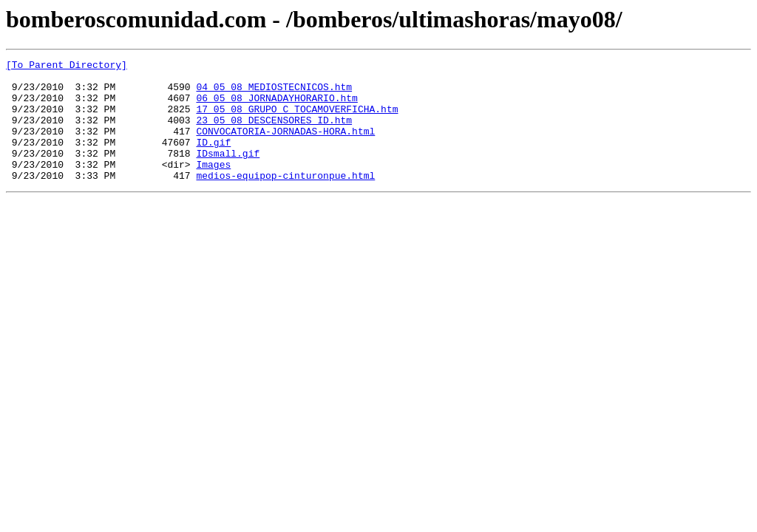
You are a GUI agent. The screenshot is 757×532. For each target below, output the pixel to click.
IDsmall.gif (228, 173)
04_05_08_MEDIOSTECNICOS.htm (274, 93)
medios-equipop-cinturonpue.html (285, 199)
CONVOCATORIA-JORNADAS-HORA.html (285, 146)
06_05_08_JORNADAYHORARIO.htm (276, 106)
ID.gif (213, 160)
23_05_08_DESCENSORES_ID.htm (274, 133)
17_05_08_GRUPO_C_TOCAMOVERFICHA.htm (297, 120)
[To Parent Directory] (67, 66)
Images (213, 186)
